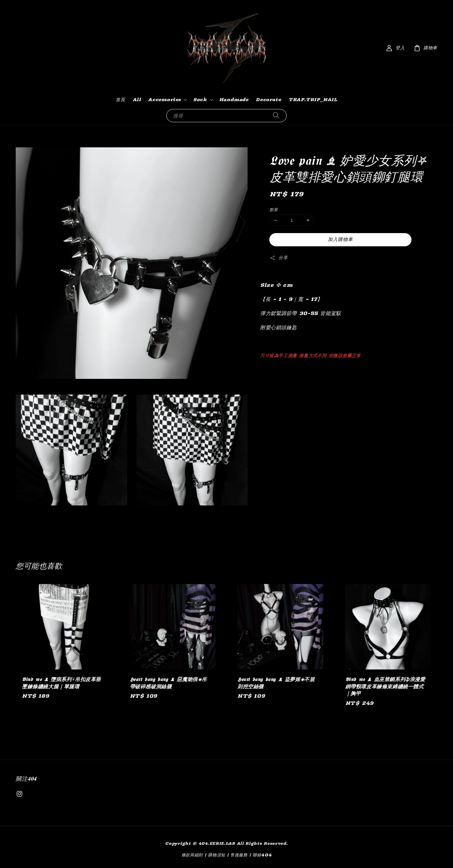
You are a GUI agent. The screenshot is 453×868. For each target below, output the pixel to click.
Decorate (268, 100)
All (137, 100)
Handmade (234, 100)
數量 (274, 210)
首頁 (120, 100)
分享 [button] (279, 258)
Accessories (165, 100)
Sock (200, 100)
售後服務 (239, 855)
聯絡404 (262, 855)
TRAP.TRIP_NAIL (313, 100)
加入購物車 (340, 239)
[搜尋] (276, 115)
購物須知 (217, 855)
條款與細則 (192, 855)
